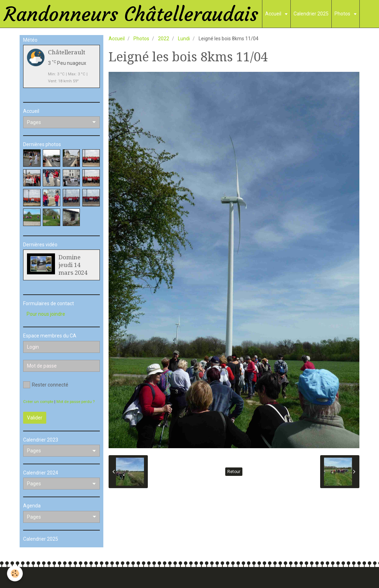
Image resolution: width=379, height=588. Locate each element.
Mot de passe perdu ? (75, 402)
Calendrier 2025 (311, 14)
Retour (234, 472)
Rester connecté (46, 385)
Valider (35, 418)
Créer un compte (38, 402)
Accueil (274, 14)
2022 (164, 39)
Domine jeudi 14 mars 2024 (73, 265)
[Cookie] (15, 573)
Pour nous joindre (46, 314)
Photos (343, 14)
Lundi (184, 39)
